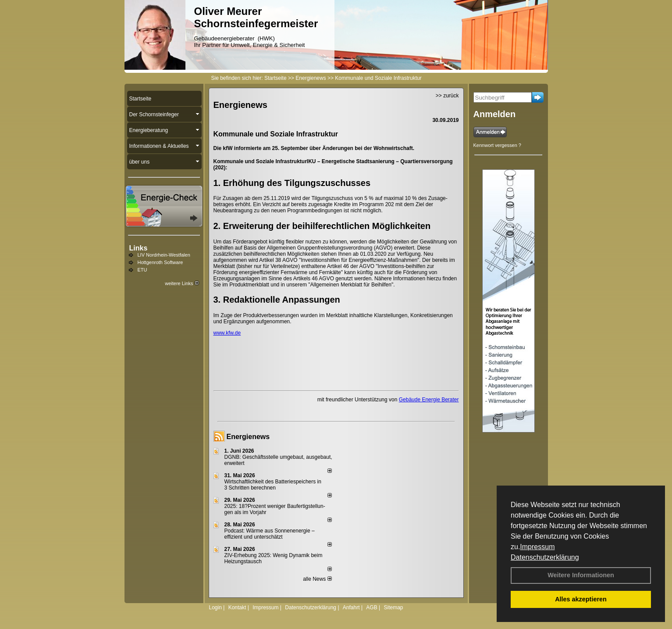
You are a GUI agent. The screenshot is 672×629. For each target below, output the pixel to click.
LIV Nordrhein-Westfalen (164, 255)
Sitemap (393, 608)
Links (139, 248)
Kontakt (237, 608)
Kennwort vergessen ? (497, 145)
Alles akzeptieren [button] (581, 599)
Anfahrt (351, 608)
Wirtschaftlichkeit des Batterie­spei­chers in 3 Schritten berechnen (273, 485)
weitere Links (182, 283)
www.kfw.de (227, 333)
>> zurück (447, 96)
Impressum (537, 547)
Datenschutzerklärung (545, 557)
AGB (372, 608)
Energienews (248, 437)
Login (215, 608)
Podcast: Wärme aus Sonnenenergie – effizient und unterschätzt (270, 534)
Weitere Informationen (581, 575)
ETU (142, 270)
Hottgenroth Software (160, 262)
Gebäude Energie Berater (429, 400)
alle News (317, 579)
